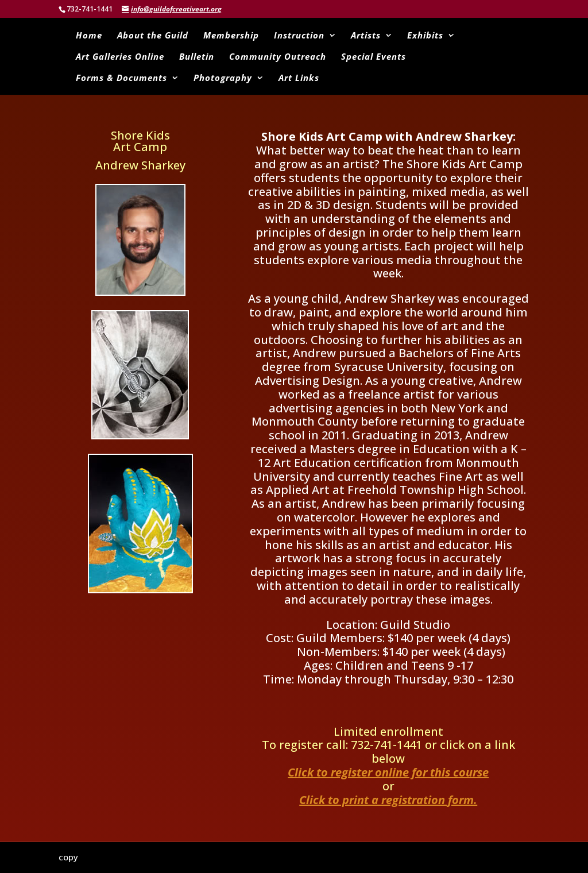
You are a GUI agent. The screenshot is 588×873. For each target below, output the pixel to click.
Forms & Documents (121, 78)
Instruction (299, 36)
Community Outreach (278, 57)
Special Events (374, 57)
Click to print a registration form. (388, 800)
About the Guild (153, 36)
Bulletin (197, 57)
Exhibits (425, 36)
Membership (231, 36)
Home (89, 36)
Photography (223, 78)
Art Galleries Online (120, 57)
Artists (366, 36)
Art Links (299, 78)
